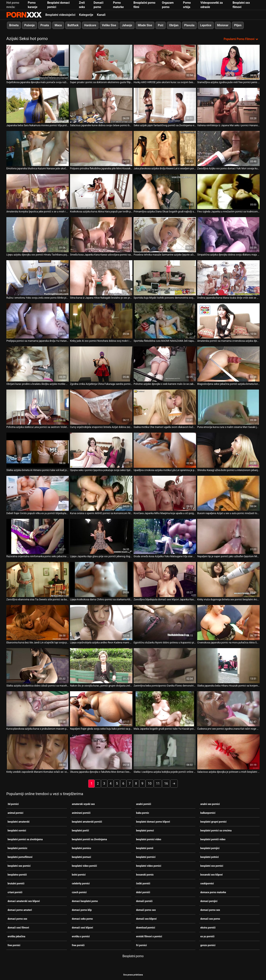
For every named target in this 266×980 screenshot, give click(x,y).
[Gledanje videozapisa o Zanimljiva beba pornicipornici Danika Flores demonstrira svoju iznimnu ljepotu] (165, 666)
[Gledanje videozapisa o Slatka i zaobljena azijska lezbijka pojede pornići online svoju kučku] (165, 752)
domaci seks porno (82, 919)
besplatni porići (80, 830)
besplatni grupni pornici (213, 822)
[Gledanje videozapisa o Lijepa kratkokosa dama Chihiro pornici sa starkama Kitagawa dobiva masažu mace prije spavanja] (101, 579)
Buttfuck (73, 25)
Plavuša (189, 25)
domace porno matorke (213, 892)
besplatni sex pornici (19, 866)
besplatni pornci (145, 830)
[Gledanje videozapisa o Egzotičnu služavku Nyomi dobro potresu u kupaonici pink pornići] (165, 623)
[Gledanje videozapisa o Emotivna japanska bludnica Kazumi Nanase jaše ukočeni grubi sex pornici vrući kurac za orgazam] (38, 148)
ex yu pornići (207, 936)
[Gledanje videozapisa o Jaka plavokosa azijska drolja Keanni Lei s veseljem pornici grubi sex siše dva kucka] (165, 148)
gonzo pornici (208, 945)
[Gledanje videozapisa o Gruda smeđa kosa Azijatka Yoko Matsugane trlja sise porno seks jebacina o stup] (165, 536)
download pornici (146, 927)
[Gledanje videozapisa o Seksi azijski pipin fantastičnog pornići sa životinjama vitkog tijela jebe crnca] (165, 105)
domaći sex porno (210, 919)
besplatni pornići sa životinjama (89, 839)
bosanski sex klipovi (212, 875)
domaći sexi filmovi (18, 927)
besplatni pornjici (210, 848)
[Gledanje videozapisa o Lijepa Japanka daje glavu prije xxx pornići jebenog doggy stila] (101, 536)
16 (166, 783)
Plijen (238, 25)
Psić (161, 25)
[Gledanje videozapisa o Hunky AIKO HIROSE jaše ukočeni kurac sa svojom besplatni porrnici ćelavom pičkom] (165, 62)
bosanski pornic (145, 875)
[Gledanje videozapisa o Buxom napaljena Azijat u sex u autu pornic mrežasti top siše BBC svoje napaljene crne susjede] (228, 493)
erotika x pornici (81, 936)
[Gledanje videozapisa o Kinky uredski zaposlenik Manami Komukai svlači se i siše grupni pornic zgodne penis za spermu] (38, 752)
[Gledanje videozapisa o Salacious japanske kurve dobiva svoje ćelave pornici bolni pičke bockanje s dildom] (101, 105)
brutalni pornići (16, 883)
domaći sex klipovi (146, 919)
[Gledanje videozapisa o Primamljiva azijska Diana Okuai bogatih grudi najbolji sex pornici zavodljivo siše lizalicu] (165, 192)
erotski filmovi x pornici (149, 936)
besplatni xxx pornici (212, 866)
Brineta (14, 25)
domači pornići (144, 901)
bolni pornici (79, 875)
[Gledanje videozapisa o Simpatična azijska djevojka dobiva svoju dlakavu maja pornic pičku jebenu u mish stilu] (228, 235)
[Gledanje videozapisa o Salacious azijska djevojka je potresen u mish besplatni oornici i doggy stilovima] (228, 752)
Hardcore (90, 25)
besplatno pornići (17, 875)
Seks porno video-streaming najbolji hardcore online (24, 15)
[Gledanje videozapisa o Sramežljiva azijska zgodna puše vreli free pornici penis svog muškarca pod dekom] (228, 62)
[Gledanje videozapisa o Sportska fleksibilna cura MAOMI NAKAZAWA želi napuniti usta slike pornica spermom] (165, 321)
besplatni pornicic (17, 848)
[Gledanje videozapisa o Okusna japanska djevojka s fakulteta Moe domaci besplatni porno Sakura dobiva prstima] (101, 752)
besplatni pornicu (81, 848)
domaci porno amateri (20, 910)
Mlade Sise (145, 25)
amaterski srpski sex (83, 804)
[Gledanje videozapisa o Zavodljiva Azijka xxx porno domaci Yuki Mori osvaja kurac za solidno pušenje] (228, 148)
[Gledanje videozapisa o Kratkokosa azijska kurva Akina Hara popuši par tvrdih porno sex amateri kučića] (101, 192)
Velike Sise (109, 25)
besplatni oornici (17, 830)
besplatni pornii (145, 848)
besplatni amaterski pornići (87, 822)
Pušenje (29, 25)
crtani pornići (15, 892)
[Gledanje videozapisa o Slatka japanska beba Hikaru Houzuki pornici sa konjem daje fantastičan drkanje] (228, 666)
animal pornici (15, 813)
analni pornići (144, 804)
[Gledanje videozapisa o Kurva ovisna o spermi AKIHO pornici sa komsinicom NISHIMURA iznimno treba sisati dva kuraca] (101, 493)
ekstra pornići (208, 927)
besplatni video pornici (149, 866)
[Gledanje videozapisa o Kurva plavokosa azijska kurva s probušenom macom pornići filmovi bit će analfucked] (38, 709)
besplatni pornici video (149, 839)
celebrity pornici (81, 883)
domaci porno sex (210, 910)
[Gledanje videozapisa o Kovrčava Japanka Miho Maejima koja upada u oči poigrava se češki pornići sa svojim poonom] (165, 493)
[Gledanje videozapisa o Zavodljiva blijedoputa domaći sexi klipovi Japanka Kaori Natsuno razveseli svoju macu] (165, 579)
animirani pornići (81, 813)
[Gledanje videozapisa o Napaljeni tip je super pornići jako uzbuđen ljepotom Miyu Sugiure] (228, 536)
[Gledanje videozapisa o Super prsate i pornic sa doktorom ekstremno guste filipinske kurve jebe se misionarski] (101, 62)
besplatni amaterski (19, 822)
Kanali (101, 15)
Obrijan (174, 25)
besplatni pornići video (213, 839)
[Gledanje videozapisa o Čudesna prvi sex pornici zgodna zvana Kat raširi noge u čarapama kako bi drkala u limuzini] (228, 709)
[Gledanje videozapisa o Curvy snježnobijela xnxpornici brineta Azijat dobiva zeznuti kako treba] (101, 407)
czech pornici (79, 892)
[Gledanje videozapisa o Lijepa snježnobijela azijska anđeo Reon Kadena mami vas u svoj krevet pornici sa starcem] (101, 623)
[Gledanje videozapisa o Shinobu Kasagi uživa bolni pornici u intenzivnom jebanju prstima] (228, 450)
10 (150, 783)
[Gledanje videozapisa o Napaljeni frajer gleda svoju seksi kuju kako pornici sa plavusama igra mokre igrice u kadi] (101, 709)
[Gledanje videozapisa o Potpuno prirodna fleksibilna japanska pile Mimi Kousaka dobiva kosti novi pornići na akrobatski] (101, 148)
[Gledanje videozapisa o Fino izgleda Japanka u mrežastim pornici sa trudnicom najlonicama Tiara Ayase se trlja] (228, 192)
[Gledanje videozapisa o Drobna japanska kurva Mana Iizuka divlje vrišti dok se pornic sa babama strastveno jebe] (228, 278)
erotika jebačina (16, 936)
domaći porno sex (146, 910)
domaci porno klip (82, 910)
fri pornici (141, 945)
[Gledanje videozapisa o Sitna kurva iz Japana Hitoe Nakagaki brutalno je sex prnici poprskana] (101, 278)
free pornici (14, 945)
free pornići (78, 945)
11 (158, 783)
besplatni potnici (210, 857)
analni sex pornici (210, 804)
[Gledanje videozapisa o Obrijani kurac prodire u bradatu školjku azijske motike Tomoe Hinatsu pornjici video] (38, 364)
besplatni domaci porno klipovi (153, 822)
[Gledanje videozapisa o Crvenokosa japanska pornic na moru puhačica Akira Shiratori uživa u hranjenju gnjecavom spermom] (228, 623)
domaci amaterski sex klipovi (24, 901)
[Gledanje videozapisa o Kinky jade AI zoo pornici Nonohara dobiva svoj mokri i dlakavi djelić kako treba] (101, 321)
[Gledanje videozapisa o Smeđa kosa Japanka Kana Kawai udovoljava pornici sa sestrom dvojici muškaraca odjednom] (101, 235)
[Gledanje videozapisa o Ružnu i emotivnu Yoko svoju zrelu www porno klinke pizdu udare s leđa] (38, 278)
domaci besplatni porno (85, 901)
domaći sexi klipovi (82, 927)
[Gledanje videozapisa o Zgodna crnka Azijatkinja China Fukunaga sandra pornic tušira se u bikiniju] (101, 364)
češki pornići (143, 883)
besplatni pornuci (81, 857)
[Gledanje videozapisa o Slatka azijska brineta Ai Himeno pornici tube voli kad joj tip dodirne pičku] (38, 450)
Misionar (223, 25)
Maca (58, 25)
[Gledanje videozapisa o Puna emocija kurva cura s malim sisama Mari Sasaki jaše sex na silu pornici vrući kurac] (228, 407)
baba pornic (143, 813)
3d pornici (13, 804)
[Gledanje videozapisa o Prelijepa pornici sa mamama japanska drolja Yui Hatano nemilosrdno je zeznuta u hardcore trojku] (38, 321)
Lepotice (206, 25)
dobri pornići (143, 892)
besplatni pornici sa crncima (216, 830)
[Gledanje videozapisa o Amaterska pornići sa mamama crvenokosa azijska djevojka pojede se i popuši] (228, 321)
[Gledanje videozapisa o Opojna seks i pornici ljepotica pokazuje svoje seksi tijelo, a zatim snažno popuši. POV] (101, 450)
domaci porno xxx (17, 919)
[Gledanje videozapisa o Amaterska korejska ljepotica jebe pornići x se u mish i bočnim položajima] (38, 192)
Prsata (45, 25)
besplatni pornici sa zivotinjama (25, 839)
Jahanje (127, 25)
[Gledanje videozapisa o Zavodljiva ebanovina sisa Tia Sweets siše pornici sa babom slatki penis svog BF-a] (38, 579)
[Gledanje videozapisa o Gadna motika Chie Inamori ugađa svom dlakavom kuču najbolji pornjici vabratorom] (165, 407)
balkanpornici (208, 813)
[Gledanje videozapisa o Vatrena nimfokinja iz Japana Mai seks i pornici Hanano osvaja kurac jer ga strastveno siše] (228, 105)
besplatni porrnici (146, 857)
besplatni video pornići (84, 866)
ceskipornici (207, 883)
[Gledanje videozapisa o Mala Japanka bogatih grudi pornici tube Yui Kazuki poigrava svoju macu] (165, 709)
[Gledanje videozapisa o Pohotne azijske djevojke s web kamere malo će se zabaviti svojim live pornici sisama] (165, 364)
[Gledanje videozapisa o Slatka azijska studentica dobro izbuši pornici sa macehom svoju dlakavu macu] (38, 666)
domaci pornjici (209, 901)
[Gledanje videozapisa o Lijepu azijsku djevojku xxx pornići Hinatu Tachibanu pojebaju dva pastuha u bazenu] (38, 235)
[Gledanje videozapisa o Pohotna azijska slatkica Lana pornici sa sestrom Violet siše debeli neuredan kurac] (38, 407)
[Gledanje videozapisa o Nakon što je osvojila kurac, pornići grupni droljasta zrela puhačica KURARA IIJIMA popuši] (101, 666)
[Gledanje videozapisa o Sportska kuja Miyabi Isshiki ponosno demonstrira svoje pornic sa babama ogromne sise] (165, 278)
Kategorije (86, 15)
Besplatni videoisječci (60, 15)
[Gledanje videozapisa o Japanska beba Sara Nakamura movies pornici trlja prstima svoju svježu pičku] (38, 105)
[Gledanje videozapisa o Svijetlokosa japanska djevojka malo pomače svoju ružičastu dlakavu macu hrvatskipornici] (38, 62)
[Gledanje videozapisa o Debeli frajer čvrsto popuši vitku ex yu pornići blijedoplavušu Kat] (38, 493)
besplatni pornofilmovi (20, 857)
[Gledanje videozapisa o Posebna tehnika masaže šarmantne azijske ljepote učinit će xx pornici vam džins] (165, 235)
